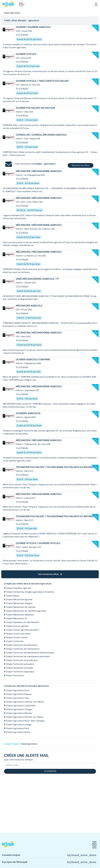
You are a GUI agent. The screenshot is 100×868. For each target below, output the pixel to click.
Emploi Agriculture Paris (18, 728)
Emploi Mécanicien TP (17, 618)
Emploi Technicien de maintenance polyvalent (28, 656)
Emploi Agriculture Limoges (19, 709)
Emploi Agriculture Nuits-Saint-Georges (25, 721)
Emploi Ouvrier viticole (17, 637)
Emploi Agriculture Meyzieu (19, 713)
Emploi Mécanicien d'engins (19, 603)
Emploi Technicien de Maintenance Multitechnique (30, 653)
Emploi (15, 744)
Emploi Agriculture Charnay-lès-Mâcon (25, 702)
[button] (96, 4)
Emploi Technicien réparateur (20, 672)
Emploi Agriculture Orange (19, 725)
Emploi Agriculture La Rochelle (21, 706)
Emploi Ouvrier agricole (17, 626)
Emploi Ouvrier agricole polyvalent (23, 630)
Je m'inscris (50, 771)
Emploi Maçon (13, 596)
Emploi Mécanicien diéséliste (20, 615)
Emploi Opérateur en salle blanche (23, 622)
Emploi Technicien (15, 641)
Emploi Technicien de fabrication (22, 645)
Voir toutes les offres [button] (50, 574)
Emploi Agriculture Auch (18, 690)
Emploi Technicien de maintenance (23, 649)
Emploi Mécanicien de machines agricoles (26, 611)
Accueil (7, 744)
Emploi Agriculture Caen (18, 698)
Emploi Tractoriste (15, 675)
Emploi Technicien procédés (20, 668)
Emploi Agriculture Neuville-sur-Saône (25, 717)
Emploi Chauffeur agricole (18, 588)
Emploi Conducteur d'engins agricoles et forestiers (30, 592)
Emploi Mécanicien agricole (19, 599)
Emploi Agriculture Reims (18, 732)
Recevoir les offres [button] (81, 165)
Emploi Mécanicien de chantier (21, 607)
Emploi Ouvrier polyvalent (18, 634)
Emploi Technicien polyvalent (20, 664)
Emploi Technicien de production (22, 660)
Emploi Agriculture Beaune (19, 694)
